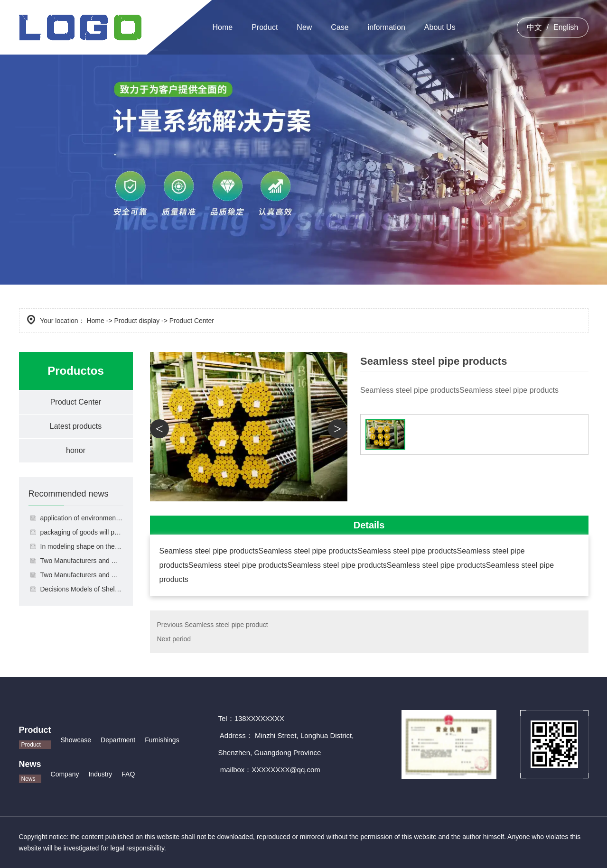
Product (265, 27)
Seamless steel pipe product (226, 625)
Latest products (76, 426)
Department (118, 740)
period (182, 639)
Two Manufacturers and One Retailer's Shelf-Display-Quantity (82, 575)
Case (340, 27)
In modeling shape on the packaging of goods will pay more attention (82, 546)
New (304, 27)
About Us (440, 27)
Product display (137, 321)
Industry (100, 774)
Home (223, 27)
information (387, 27)
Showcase (76, 740)
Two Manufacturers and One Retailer (82, 561)
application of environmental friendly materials (82, 518)
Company (65, 774)
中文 (534, 27)
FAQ (128, 774)
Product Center (76, 402)
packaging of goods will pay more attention (82, 532)
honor (76, 450)
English (566, 27)
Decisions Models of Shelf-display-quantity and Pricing (82, 589)
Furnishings (162, 740)
